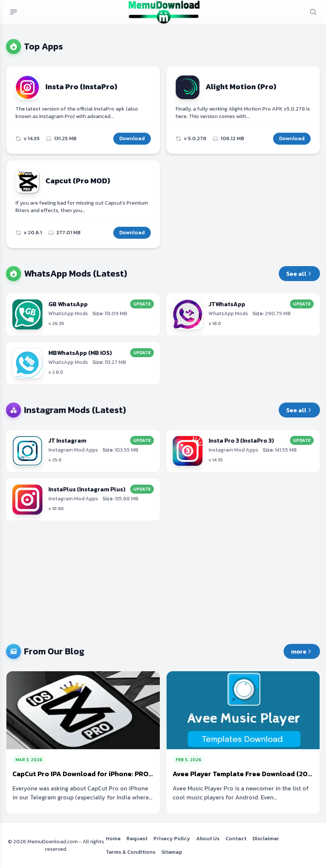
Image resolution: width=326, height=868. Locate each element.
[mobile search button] (313, 12)
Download (132, 138)
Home (113, 839)
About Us (208, 839)
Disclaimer (266, 839)
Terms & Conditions (131, 852)
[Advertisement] (163, 582)
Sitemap (172, 852)
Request (137, 839)
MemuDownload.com (53, 842)
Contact (236, 839)
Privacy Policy (172, 839)
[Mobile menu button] (14, 12)
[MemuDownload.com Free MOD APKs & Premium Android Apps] (164, 12)
